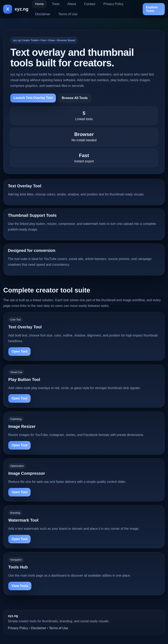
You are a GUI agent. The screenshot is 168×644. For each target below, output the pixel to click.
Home (39, 4)
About (72, 4)
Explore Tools (152, 9)
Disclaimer (43, 14)
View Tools (20, 586)
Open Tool (19, 351)
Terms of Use (68, 14)
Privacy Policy (113, 4)
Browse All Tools (75, 98)
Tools (56, 4)
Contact (90, 4)
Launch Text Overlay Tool (33, 98)
